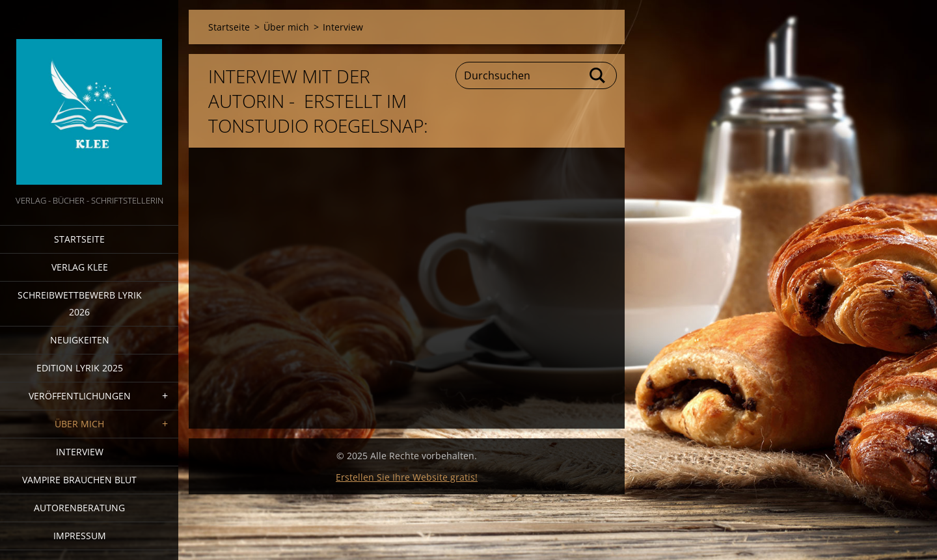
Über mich (79, 424)
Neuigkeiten (80, 340)
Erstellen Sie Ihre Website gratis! (407, 477)
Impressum (80, 536)
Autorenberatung (79, 508)
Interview (80, 452)
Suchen (598, 75)
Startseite (79, 239)
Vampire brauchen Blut (79, 480)
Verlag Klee (80, 267)
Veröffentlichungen (80, 396)
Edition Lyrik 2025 (80, 368)
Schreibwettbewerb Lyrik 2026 (80, 303)
